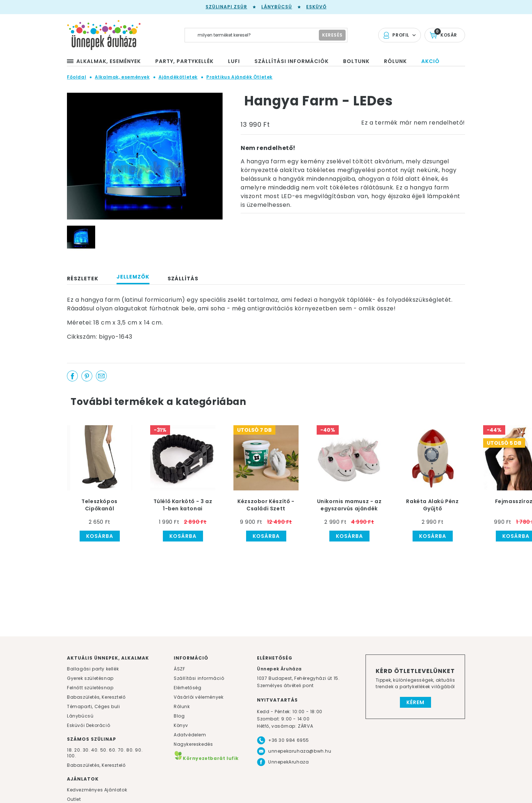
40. (95, 750)
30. (86, 750)
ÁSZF (179, 669)
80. (131, 750)
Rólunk (182, 706)
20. (78, 750)
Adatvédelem (190, 735)
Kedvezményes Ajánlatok (97, 790)
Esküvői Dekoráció (88, 725)
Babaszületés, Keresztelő (96, 697)
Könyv (181, 725)
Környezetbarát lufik (206, 758)
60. (113, 750)
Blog (179, 716)
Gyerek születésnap (90, 678)
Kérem (415, 702)
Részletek (83, 279)
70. (122, 750)
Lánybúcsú (277, 7)
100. (71, 756)
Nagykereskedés (193, 744)
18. (70, 750)
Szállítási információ (199, 678)
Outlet (74, 799)
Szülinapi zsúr (226, 7)
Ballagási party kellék (93, 669)
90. (139, 750)
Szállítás (183, 279)
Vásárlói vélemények (199, 697)
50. (105, 750)
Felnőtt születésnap (90, 688)
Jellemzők (133, 277)
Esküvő (316, 7)
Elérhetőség (188, 688)
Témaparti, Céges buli (94, 706)
